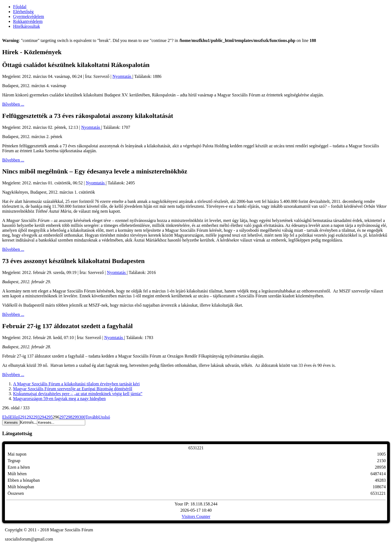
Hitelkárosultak (27, 26)
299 (76, 417)
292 (30, 417)
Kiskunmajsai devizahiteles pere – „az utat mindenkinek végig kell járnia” (78, 394)
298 (69, 417)
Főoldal (20, 7)
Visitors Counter (196, 516)
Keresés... (28, 422)
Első (6, 417)
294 (43, 417)
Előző (15, 417)
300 (82, 417)
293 (36, 417)
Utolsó (104, 417)
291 (23, 417)
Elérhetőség (23, 12)
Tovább (92, 417)
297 (63, 417)
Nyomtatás (122, 76)
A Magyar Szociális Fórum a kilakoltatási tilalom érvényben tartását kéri (76, 384)
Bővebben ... (13, 104)
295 (50, 417)
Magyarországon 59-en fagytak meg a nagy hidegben (59, 399)
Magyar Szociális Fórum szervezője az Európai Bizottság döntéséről (73, 389)
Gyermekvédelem (29, 16)
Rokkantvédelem (28, 21)
